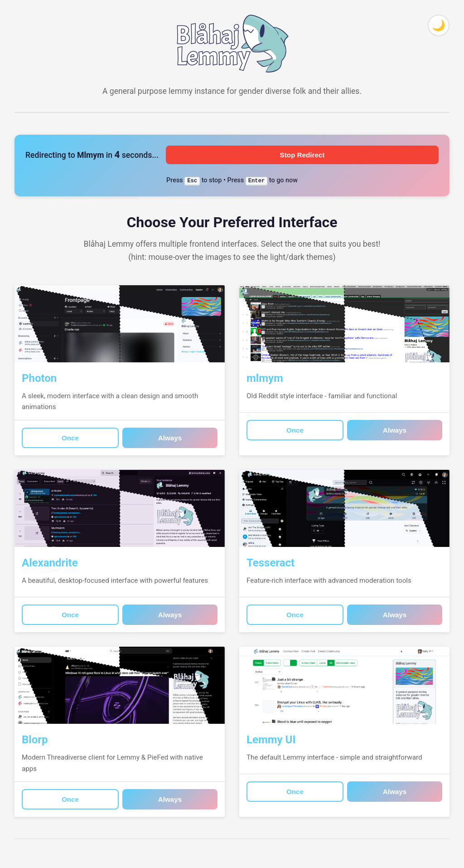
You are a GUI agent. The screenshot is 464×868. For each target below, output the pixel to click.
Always (170, 438)
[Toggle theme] (439, 25)
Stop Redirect (302, 155)
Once (70, 438)
